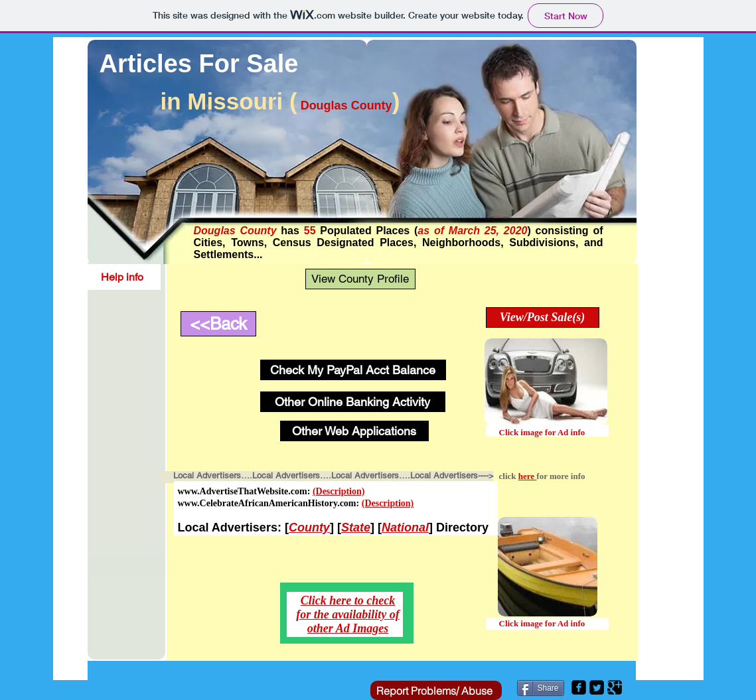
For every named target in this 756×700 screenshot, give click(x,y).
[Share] (541, 688)
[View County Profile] (360, 279)
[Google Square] (615, 687)
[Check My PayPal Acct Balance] (353, 370)
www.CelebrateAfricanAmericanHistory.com (267, 503)
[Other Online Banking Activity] (353, 402)
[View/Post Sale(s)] (543, 317)
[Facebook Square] (579, 687)
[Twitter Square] (597, 687)
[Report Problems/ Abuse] (436, 690)
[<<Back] (218, 324)
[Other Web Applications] (354, 431)
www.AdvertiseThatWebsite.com (243, 491)
